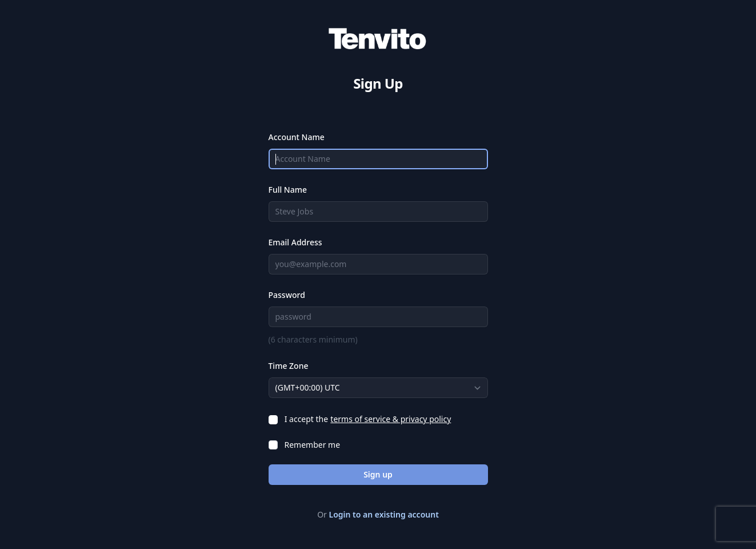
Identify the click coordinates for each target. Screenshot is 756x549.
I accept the (306, 419)
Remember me (313, 445)
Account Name (297, 137)
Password (287, 295)
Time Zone (289, 366)
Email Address (295, 242)
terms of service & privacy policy (391, 419)
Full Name (288, 190)
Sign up (378, 474)
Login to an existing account (384, 514)
